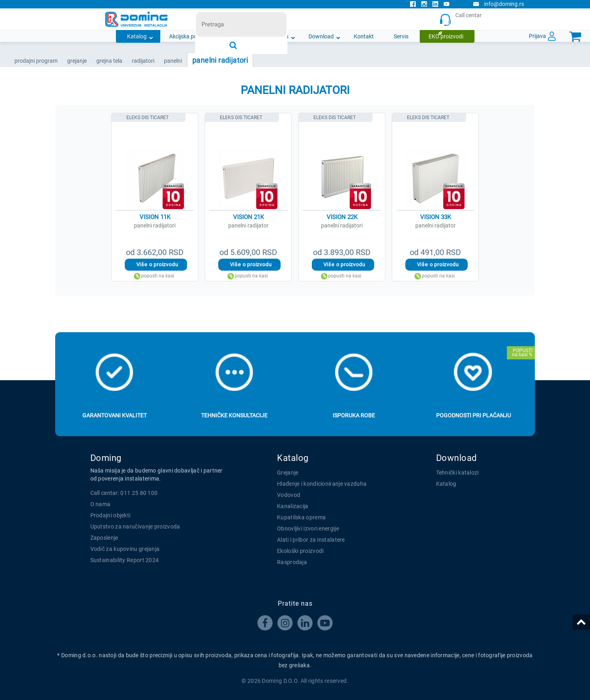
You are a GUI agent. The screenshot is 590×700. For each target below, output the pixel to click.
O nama (279, 36)
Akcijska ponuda (189, 36)
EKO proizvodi (446, 36)
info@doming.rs (498, 4)
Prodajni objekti (111, 515)
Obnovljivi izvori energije (308, 528)
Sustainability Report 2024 (125, 560)
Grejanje (288, 473)
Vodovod (289, 495)
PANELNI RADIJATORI (220, 60)
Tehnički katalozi (457, 473)
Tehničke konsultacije (234, 415)
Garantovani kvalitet (115, 415)
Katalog (137, 36)
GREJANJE (77, 61)
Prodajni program (36, 61)
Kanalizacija (293, 506)
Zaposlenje (104, 538)
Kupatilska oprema (301, 517)
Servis (401, 36)
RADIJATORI (143, 61)
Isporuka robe (354, 415)
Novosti (239, 36)
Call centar (462, 19)
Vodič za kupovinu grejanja (125, 549)
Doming (106, 458)
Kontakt (364, 36)
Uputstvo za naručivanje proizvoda (135, 526)
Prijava (537, 36)
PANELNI (173, 61)
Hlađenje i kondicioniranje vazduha (322, 484)
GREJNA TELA (109, 61)
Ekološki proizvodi (300, 551)
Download (321, 36)
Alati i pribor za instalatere (311, 540)
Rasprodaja (292, 562)
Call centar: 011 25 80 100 (124, 493)
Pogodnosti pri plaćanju (473, 415)
